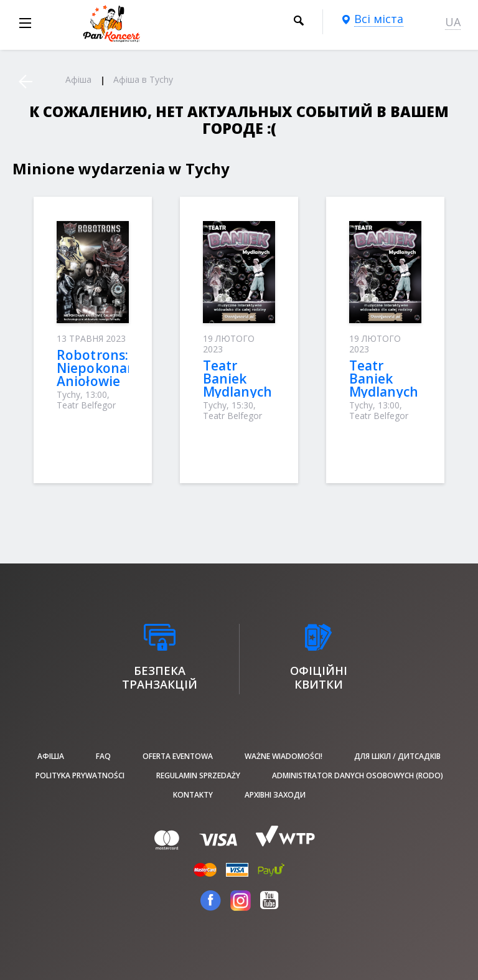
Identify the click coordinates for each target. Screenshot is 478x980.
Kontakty (193, 795)
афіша (51, 756)
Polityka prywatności (80, 775)
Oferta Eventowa (178, 756)
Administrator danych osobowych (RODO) (358, 775)
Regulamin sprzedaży (198, 775)
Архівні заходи (275, 795)
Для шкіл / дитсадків (397, 756)
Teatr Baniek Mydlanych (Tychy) (237, 385)
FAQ (103, 756)
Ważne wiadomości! (284, 756)
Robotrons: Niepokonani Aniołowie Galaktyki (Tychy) (98, 381)
